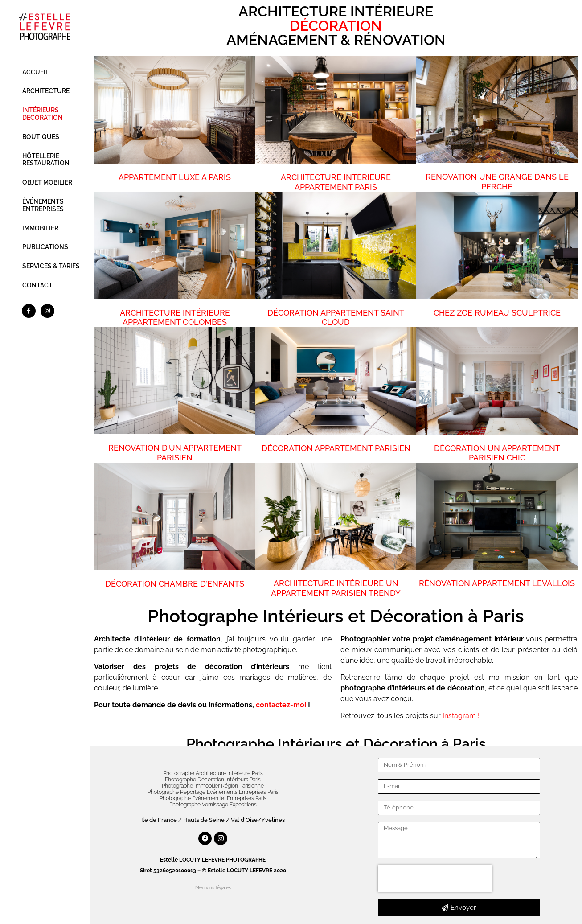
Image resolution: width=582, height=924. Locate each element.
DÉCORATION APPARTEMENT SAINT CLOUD (336, 318)
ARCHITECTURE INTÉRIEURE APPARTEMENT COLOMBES (175, 318)
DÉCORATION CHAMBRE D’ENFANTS (175, 584)
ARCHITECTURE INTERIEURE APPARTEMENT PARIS (336, 182)
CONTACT (37, 285)
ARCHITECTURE (46, 91)
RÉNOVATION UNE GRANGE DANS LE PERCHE (497, 182)
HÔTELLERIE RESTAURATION (46, 160)
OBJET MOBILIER (47, 182)
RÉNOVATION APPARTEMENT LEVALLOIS (497, 583)
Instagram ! (461, 716)
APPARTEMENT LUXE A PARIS (175, 177)
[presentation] (435, 879)
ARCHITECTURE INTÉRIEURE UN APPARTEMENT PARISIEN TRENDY (336, 588)
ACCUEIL (36, 72)
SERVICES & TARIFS (51, 266)
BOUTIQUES (41, 137)
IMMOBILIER (40, 228)
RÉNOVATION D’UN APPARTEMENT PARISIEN (175, 453)
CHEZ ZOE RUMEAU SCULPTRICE (497, 313)
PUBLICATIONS (45, 247)
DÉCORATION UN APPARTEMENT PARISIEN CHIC (497, 453)
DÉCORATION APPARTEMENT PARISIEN (336, 448)
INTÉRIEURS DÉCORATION (43, 114)
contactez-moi (281, 705)
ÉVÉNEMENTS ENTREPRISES (43, 205)
